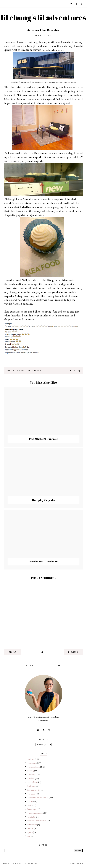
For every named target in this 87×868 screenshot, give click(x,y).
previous (73, 652)
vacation (31, 794)
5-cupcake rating (35, 813)
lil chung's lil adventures (43, 17)
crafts (30, 801)
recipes (31, 759)
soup (30, 805)
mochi (30, 828)
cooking (31, 774)
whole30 (31, 817)
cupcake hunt (23, 371)
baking (31, 771)
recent (13, 652)
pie (29, 836)
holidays (31, 786)
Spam (30, 832)
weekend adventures (37, 821)
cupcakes (37, 371)
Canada (11, 371)
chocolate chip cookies (38, 797)
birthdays (32, 809)
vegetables (32, 782)
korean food (33, 790)
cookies (31, 778)
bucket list (32, 824)
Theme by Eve (77, 864)
